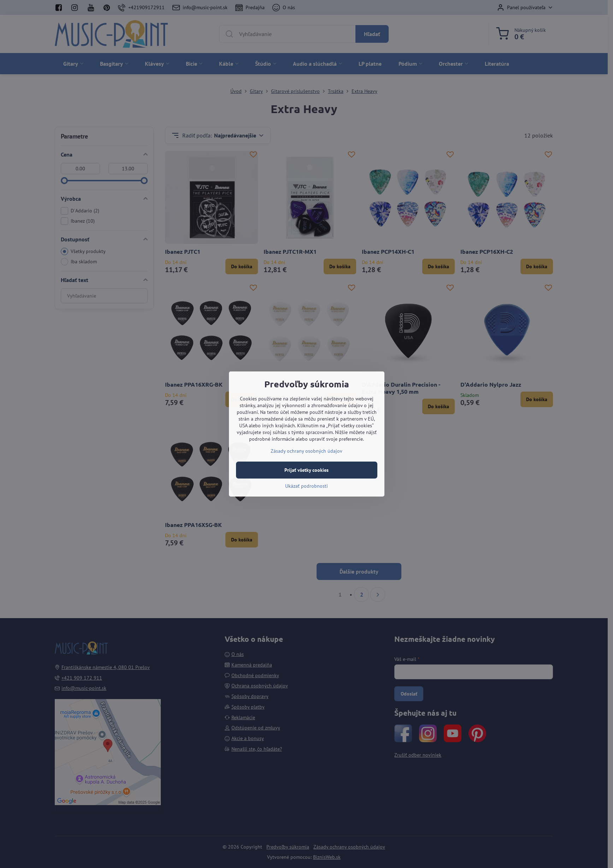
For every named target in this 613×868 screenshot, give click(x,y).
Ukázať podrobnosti (306, 486)
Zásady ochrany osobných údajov (306, 451)
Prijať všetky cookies (306, 470)
